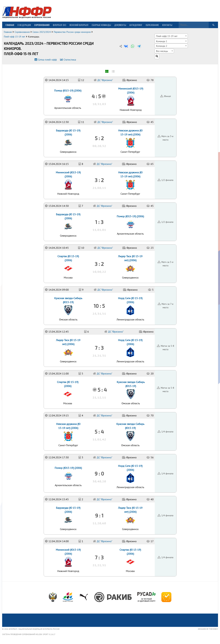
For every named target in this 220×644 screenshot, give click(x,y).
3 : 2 (99, 264)
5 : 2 (99, 138)
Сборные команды (101, 25)
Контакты (167, 25)
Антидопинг (136, 25)
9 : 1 (99, 515)
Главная (10, 25)
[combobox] (171, 36)
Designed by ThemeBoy (208, 629)
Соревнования (42, 25)
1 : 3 (99, 222)
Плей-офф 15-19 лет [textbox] (167, 36)
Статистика (70, 60)
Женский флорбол (79, 25)
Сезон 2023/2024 (42, 32)
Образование (152, 25)
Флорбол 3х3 (59, 25)
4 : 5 (96, 96)
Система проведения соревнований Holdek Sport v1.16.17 (29, 634)
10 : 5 (99, 306)
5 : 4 (99, 432)
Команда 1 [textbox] (162, 41)
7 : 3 (99, 557)
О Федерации (24, 25)
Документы (120, 25)
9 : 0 (99, 473)
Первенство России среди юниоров (72, 32)
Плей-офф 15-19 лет (15, 37)
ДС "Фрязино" (105, 541)
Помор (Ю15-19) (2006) (68, 468)
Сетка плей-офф (47, 60)
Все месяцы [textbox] (162, 51)
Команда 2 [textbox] (162, 46)
